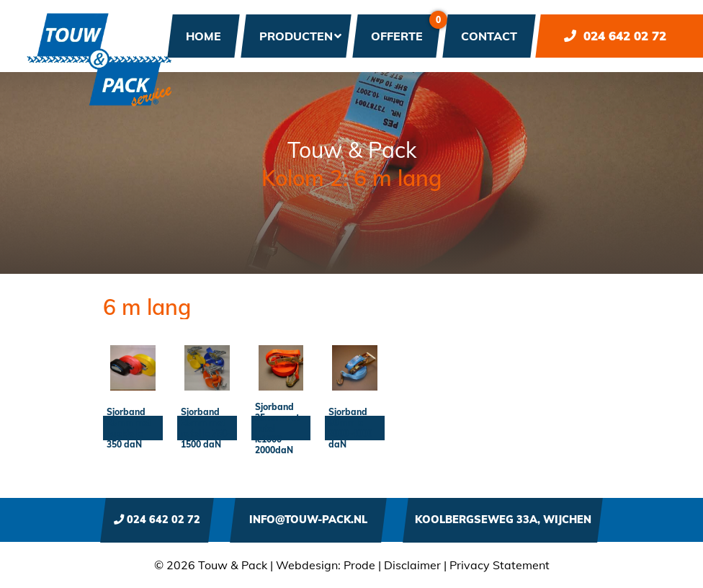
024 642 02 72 (615, 36)
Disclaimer (412, 565)
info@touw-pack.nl (308, 520)
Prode (359, 565)
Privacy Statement (500, 565)
